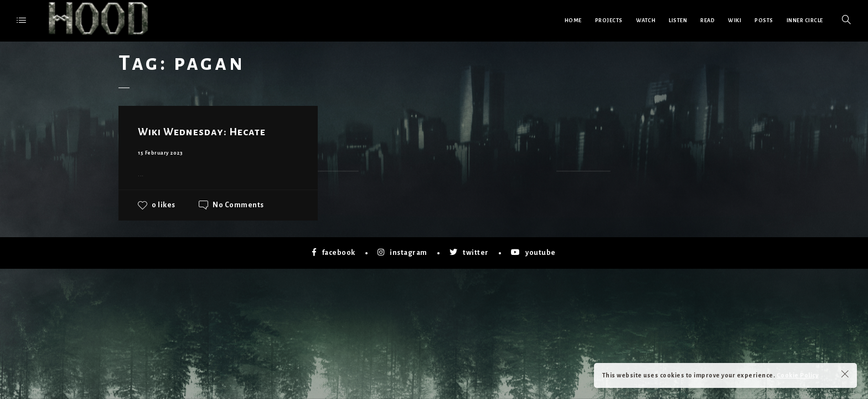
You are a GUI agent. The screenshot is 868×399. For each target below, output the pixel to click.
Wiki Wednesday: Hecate (202, 132)
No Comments (238, 205)
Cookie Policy (798, 375)
